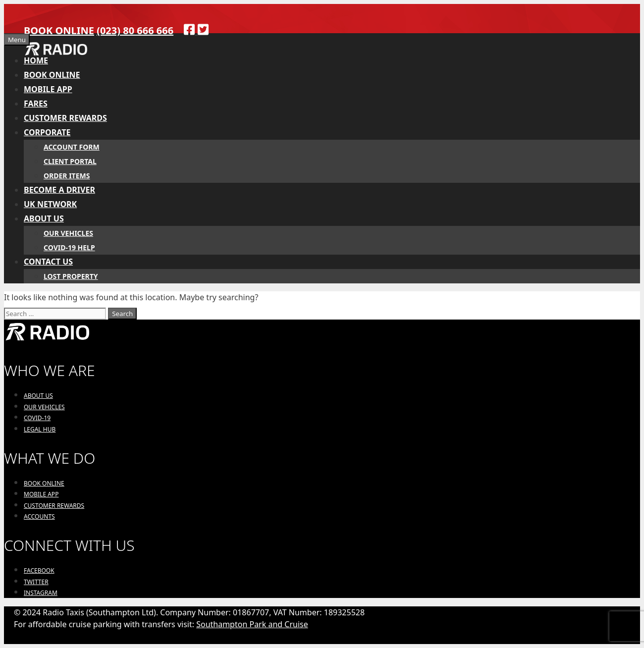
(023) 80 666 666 (135, 30)
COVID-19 (37, 418)
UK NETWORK (50, 204)
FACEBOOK (39, 570)
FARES (36, 104)
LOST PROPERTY (71, 276)
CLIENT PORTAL (70, 161)
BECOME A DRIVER (59, 190)
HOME (36, 60)
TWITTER (36, 582)
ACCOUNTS (39, 516)
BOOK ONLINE (59, 30)
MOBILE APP (48, 89)
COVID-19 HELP (69, 247)
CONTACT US (48, 262)
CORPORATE (47, 132)
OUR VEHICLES (68, 233)
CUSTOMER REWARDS (65, 118)
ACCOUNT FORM (72, 147)
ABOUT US (44, 218)
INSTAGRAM (41, 593)
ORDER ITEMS (67, 176)
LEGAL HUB (40, 429)
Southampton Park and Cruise (252, 624)
